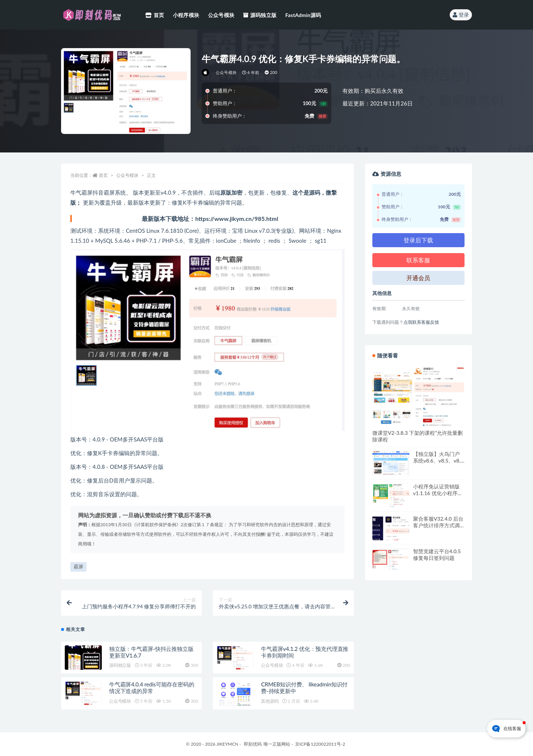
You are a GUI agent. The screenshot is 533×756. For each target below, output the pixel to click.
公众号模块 (226, 72)
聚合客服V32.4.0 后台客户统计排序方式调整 (438, 525)
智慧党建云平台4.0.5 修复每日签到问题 (437, 555)
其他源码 (270, 701)
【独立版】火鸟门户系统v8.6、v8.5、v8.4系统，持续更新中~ (438, 461)
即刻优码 (253, 744)
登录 (461, 15)
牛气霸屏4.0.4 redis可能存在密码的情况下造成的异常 (152, 688)
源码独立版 (120, 665)
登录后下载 (418, 240)
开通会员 (418, 278)
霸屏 (78, 567)
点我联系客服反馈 (421, 322)
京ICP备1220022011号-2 (320, 744)
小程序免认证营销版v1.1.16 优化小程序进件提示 (438, 493)
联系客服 (418, 260)
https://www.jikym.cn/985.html (237, 219)
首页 (103, 175)
